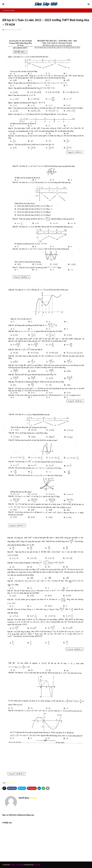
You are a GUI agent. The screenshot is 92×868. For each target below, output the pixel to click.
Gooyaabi (37, 865)
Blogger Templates (17, 865)
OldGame (7, 30)
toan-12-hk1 (10, 783)
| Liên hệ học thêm (8, 10)
